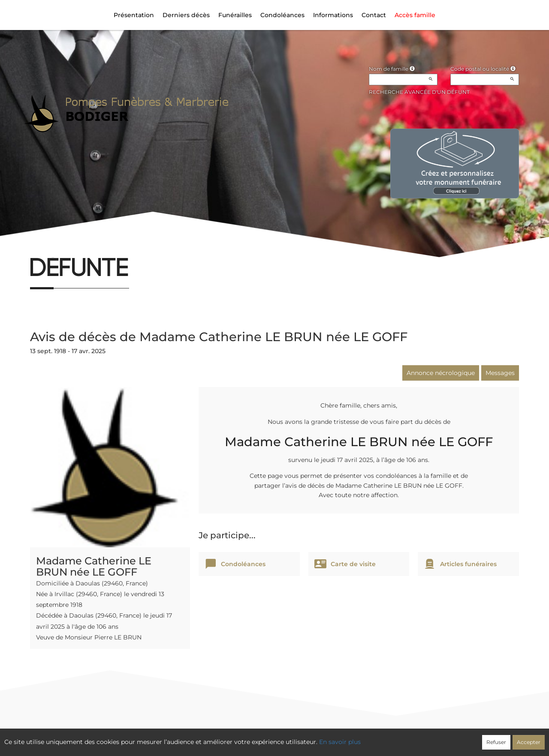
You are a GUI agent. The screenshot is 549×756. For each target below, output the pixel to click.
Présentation (134, 15)
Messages (500, 373)
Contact (374, 15)
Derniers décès (186, 15)
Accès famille (415, 15)
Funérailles (235, 15)
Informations (333, 15)
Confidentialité (270, 738)
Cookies (310, 738)
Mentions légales (353, 738)
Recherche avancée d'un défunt (419, 92)
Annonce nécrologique (441, 373)
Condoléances (282, 15)
